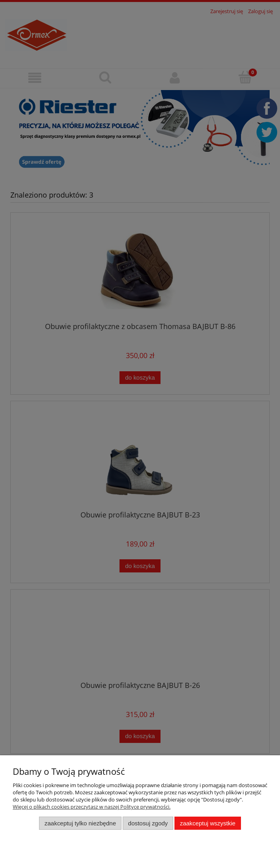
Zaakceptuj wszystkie (208, 823)
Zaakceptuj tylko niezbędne (80, 823)
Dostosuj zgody (148, 823)
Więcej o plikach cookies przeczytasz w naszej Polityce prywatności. (92, 807)
